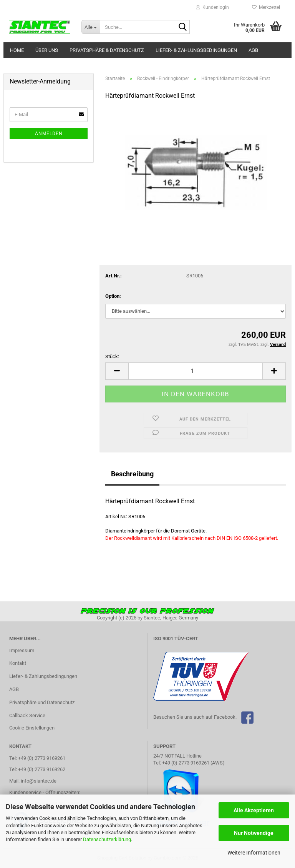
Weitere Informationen (254, 853)
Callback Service (27, 715)
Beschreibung (132, 474)
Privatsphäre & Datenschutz (107, 50)
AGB (253, 50)
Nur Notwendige (254, 833)
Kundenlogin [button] (212, 7)
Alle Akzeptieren (254, 810)
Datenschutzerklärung (107, 839)
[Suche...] (91, 27)
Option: (113, 296)
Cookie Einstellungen (32, 728)
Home (17, 50)
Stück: (112, 356)
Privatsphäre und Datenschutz (42, 702)
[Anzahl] (196, 371)
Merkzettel (266, 7)
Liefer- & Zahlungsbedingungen (196, 50)
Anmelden (49, 134)
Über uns (47, 50)
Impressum (22, 650)
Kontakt (18, 663)
